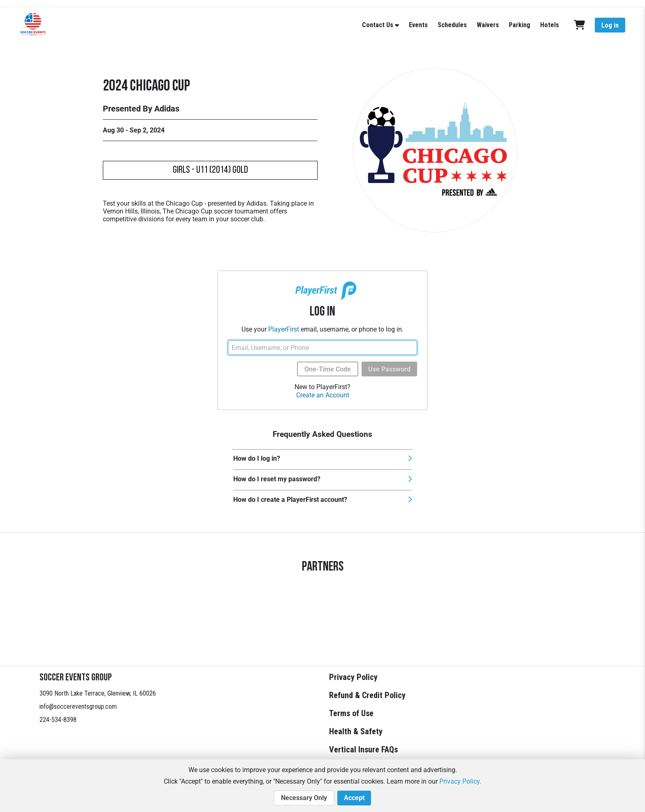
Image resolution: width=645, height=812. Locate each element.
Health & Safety (356, 731)
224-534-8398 (58, 720)
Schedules (452, 25)
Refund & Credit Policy (367, 695)
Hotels (550, 25)
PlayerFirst (284, 329)
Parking (520, 25)
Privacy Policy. (460, 781)
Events (418, 25)
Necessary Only (304, 798)
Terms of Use (351, 713)
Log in (610, 25)
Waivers (488, 25)
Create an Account (323, 395)
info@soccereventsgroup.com (78, 706)
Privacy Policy (353, 677)
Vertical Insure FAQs (363, 749)
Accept (354, 798)
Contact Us (378, 25)
